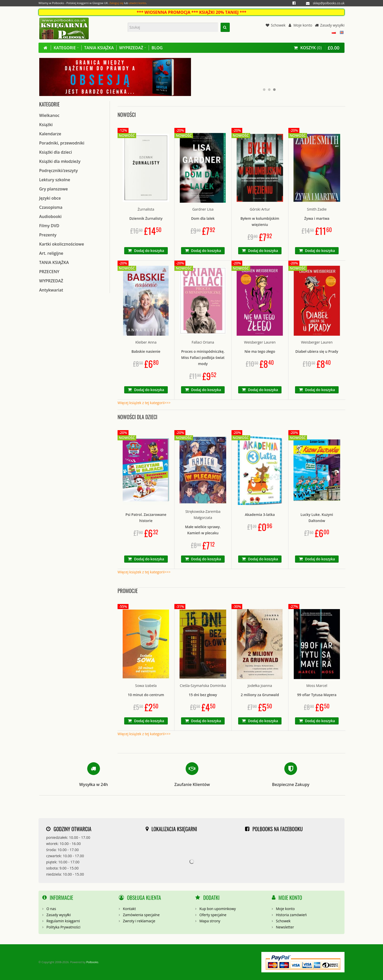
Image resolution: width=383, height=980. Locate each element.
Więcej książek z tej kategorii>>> (144, 403)
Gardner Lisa (203, 209)
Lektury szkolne (55, 180)
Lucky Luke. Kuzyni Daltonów (317, 518)
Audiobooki (50, 216)
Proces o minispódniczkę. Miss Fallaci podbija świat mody (203, 358)
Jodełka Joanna (260, 686)
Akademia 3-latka (260, 515)
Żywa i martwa (317, 218)
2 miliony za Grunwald (260, 695)
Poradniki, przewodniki (62, 143)
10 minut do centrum (146, 695)
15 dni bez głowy (203, 695)
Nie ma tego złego (260, 351)
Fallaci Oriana (203, 342)
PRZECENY (49, 272)
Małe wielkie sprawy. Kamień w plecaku (203, 530)
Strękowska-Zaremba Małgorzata (203, 515)
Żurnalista (146, 209)
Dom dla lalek (203, 218)
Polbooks (92, 962)
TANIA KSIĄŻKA (54, 262)
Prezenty (48, 235)
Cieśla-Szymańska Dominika (203, 686)
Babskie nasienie (146, 351)
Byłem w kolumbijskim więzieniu (260, 221)
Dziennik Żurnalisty (146, 218)
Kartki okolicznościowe (62, 244)
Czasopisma (51, 207)
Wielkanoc (49, 115)
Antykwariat (51, 290)
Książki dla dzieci (56, 152)
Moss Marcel (317, 686)
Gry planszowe (54, 189)
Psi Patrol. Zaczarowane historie (146, 518)
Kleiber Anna (146, 342)
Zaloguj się (116, 3)
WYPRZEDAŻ (51, 281)
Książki (46, 125)
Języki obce (50, 198)
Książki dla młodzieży (60, 161)
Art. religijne (51, 253)
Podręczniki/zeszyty (59, 171)
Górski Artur (260, 209)
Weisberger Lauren (260, 342)
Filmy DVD (49, 226)
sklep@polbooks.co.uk (329, 3)
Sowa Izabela (146, 686)
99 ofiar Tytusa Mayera (317, 695)
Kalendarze (50, 134)
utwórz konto (137, 3)
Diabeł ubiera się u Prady (317, 351)
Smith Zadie (317, 209)
